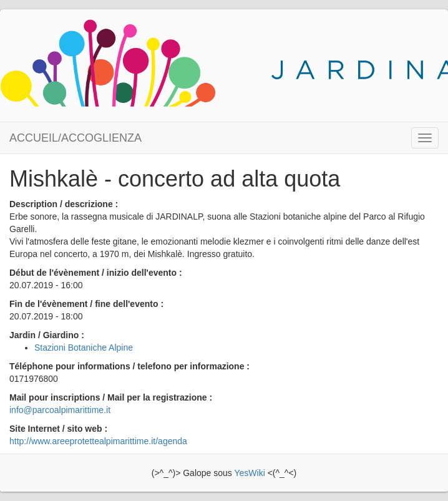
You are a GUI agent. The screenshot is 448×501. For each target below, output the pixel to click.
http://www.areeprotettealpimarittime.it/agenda (98, 441)
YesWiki (249, 473)
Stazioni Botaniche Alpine (84, 348)
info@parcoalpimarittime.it (60, 410)
